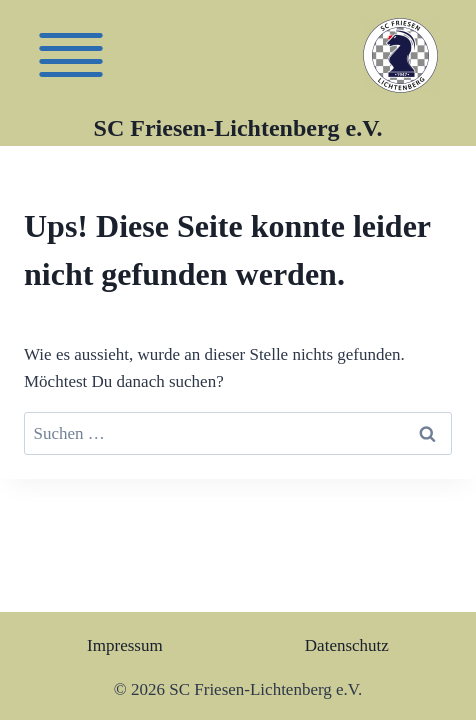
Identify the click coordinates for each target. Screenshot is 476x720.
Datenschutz (347, 645)
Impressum (125, 645)
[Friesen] (71, 55)
